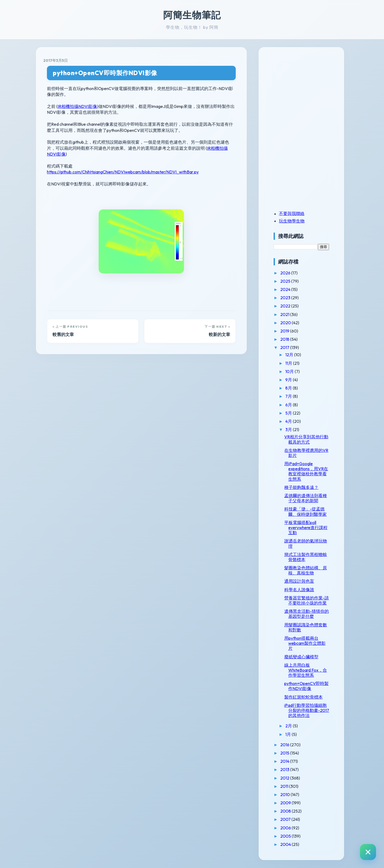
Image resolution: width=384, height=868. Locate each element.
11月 (289, 363)
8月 (289, 388)
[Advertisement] (307, 91)
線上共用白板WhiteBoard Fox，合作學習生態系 (306, 670)
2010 (285, 794)
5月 (289, 413)
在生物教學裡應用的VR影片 (306, 453)
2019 (285, 331)
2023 (286, 298)
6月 (289, 405)
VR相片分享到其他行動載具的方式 (306, 439)
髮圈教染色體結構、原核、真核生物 (306, 570)
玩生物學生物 (292, 221)
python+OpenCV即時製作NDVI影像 (105, 73)
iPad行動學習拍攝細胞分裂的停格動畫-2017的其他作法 (307, 710)
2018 (285, 339)
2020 (286, 323)
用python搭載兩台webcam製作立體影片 (305, 643)
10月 (290, 371)
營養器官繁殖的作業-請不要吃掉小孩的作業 (307, 600)
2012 (285, 778)
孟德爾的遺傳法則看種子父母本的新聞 (306, 498)
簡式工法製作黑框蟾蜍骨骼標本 (306, 557)
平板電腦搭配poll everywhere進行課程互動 (306, 528)
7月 (289, 396)
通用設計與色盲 (299, 581)
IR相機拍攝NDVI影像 (77, 106)
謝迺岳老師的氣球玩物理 (306, 543)
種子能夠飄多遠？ (301, 487)
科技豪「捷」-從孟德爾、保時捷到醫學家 (305, 511)
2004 (286, 844)
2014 (285, 761)
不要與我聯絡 (292, 213)
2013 (285, 769)
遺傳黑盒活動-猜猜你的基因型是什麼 (307, 614)
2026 (286, 273)
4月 (289, 421)
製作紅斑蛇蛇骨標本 (303, 697)
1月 (289, 734)
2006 (286, 828)
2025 (286, 281)
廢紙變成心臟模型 (301, 657)
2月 (289, 726)
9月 (289, 380)
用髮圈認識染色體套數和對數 (306, 627)
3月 (289, 429)
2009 (286, 803)
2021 (285, 314)
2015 (285, 753)
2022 (286, 306)
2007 (286, 819)
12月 (290, 355)
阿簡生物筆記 (192, 15)
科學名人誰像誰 (299, 590)
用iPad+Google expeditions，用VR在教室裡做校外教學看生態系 (306, 471)
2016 (285, 745)
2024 (286, 289)
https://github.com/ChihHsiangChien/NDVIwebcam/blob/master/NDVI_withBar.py (123, 172)
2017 (285, 347)
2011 (285, 786)
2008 (286, 811)
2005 (286, 836)
